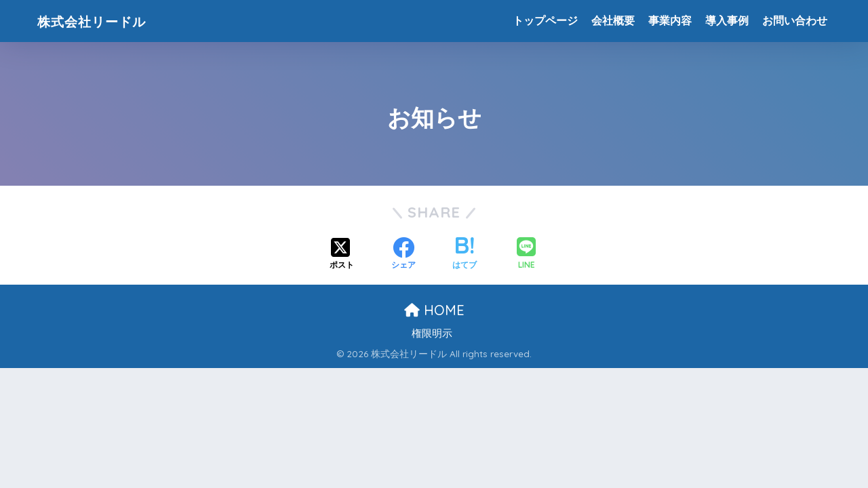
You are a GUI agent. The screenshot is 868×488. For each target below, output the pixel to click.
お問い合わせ (795, 21)
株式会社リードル (103, 21)
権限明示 (432, 333)
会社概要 (613, 21)
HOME (434, 310)
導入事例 (727, 21)
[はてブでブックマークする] (465, 255)
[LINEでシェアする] (526, 255)
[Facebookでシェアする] (403, 255)
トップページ (545, 21)
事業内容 (670, 21)
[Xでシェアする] (342, 255)
